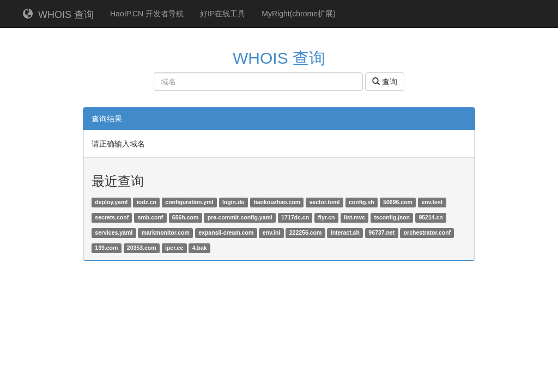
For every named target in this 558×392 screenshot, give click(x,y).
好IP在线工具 (223, 14)
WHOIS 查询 (58, 14)
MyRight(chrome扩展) (298, 14)
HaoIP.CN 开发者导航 (147, 14)
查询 (385, 82)
